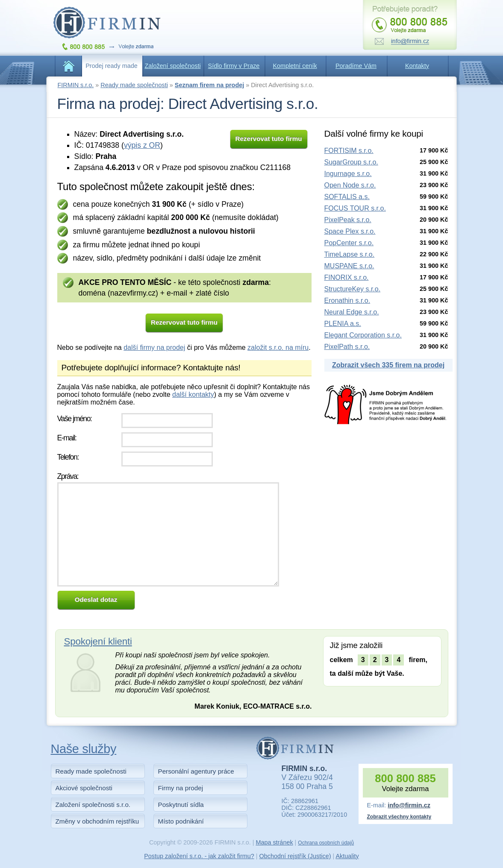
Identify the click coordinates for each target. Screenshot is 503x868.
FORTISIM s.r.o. (349, 151)
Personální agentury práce (196, 771)
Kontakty (417, 66)
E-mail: (67, 438)
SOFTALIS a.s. (347, 197)
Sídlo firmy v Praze (234, 66)
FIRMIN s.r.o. (76, 85)
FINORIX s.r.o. (347, 277)
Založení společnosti (172, 66)
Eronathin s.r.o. (347, 301)
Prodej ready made (112, 66)
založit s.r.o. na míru (278, 347)
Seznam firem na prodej (209, 85)
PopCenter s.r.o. (349, 243)
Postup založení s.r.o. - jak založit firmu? (199, 856)
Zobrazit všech (388, 365)
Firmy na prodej (181, 788)
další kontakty (193, 394)
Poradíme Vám (356, 66)
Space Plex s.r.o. (350, 231)
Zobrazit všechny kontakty (399, 817)
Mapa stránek (274, 842)
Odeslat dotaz (96, 600)
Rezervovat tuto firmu (268, 139)
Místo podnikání (181, 821)
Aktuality (347, 856)
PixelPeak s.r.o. (348, 220)
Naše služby (84, 749)
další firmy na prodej (154, 347)
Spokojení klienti (98, 641)
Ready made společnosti (134, 85)
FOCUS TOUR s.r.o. (355, 208)
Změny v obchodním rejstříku (97, 821)
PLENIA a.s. (343, 324)
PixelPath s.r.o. (347, 347)
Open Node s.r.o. (350, 185)
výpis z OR (142, 145)
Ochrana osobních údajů (326, 843)
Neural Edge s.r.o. (352, 312)
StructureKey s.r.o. (353, 289)
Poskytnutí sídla (181, 805)
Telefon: (68, 457)
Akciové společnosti (84, 788)
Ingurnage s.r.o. (348, 174)
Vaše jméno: (75, 419)
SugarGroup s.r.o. (351, 162)
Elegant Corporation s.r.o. (363, 335)
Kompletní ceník (295, 66)
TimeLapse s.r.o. (350, 254)
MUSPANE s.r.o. (349, 266)
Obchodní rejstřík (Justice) (295, 856)
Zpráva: (68, 476)
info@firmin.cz (409, 805)
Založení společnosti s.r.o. (93, 805)
